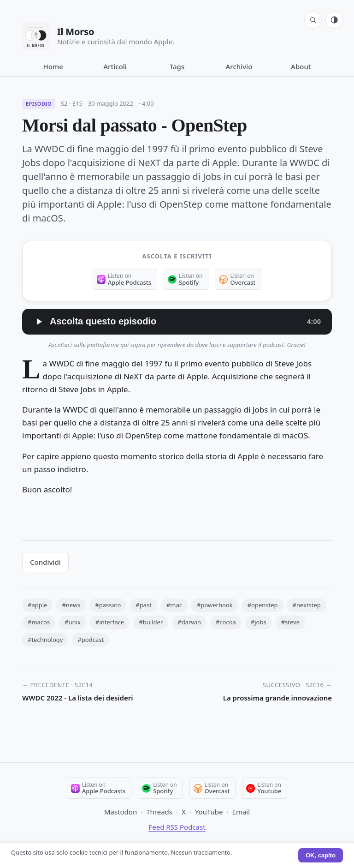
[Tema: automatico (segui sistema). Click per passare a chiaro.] (334, 20)
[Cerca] (313, 20)
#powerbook (215, 605)
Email (241, 812)
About (301, 66)
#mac (174, 605)
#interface (110, 622)
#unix (73, 622)
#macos (39, 622)
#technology (45, 640)
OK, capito (321, 855)
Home (53, 66)
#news (71, 605)
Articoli (115, 66)
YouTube (209, 812)
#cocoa (226, 622)
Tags (177, 66)
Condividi (45, 562)
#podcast (91, 640)
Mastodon (121, 812)
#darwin (189, 622)
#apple (37, 605)
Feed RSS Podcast (177, 827)
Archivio (239, 66)
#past (144, 605)
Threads (159, 812)
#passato (108, 605)
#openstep (263, 605)
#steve (290, 622)
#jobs (259, 622)
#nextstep (307, 605)
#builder (151, 622)
